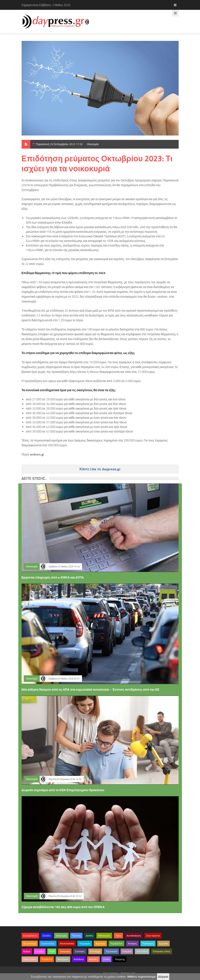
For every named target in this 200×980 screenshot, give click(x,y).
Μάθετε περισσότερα (141, 977)
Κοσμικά (127, 951)
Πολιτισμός (148, 944)
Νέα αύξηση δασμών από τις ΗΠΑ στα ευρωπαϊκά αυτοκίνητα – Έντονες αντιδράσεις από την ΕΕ (91, 689)
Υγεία (118, 936)
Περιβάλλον (117, 944)
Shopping (120, 959)
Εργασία (163, 944)
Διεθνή (89, 936)
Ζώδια (106, 959)
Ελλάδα (47, 936)
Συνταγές (80, 951)
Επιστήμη (95, 951)
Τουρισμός (85, 944)
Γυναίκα (40, 951)
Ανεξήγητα (63, 959)
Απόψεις (132, 944)
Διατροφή (65, 951)
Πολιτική (76, 936)
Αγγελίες (93, 959)
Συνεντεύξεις (48, 944)
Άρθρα (27, 951)
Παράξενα (47, 959)
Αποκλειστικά (67, 944)
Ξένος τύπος (30, 959)
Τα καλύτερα (30, 944)
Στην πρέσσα (153, 936)
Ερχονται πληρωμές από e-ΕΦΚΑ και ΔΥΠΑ (53, 577)
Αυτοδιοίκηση (134, 936)
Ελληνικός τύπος (162, 951)
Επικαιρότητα (30, 936)
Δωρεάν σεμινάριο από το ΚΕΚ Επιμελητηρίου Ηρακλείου (63, 790)
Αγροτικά (100, 944)
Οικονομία (93, 144)
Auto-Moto (142, 951)
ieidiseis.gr (37, 454)
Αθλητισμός (104, 936)
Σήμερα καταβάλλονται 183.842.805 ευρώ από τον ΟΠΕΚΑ (63, 907)
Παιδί (52, 951)
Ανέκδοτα (79, 959)
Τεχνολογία (111, 951)
